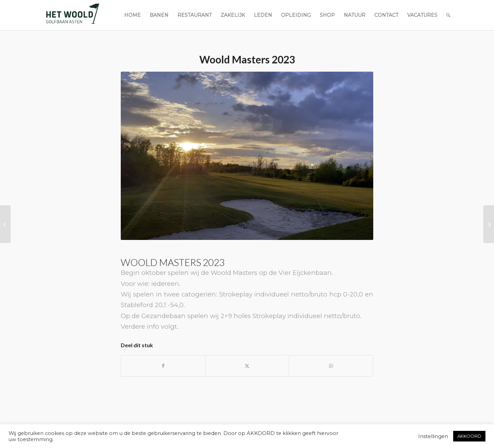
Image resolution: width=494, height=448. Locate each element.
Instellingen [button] (433, 436)
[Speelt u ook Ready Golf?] (5, 224)
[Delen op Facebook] (163, 366)
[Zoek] (448, 15)
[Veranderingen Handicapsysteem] (489, 224)
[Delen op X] (247, 366)
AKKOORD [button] (469, 436)
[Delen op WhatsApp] (331, 366)
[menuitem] (132, 15)
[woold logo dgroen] (72, 15)
